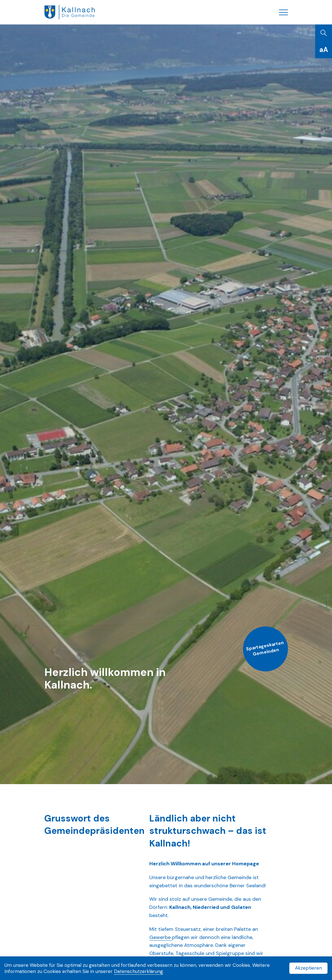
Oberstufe (161, 953)
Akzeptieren (308, 968)
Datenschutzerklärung (138, 971)
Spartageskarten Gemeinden (265, 648)
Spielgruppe (231, 953)
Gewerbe (161, 937)
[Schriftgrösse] (324, 50)
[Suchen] (324, 33)
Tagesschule (191, 953)
